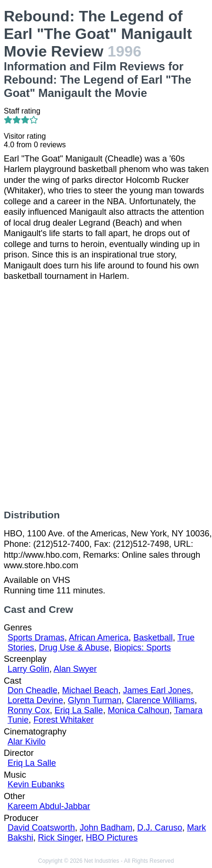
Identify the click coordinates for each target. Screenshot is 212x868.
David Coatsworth (41, 828)
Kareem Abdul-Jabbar (49, 806)
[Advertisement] (106, 396)
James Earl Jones (157, 690)
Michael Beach (90, 690)
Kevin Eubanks (36, 784)
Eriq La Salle (79, 710)
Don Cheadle (32, 690)
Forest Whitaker (63, 720)
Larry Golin (28, 669)
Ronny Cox (29, 710)
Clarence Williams (160, 700)
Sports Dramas (36, 638)
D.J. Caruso (160, 828)
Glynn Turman (95, 700)
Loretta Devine (35, 700)
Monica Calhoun (138, 710)
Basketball (153, 638)
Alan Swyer (75, 669)
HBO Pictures (112, 838)
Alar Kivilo (27, 742)
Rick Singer (60, 838)
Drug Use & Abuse (74, 648)
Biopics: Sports (142, 648)
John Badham (106, 828)
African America (99, 638)
